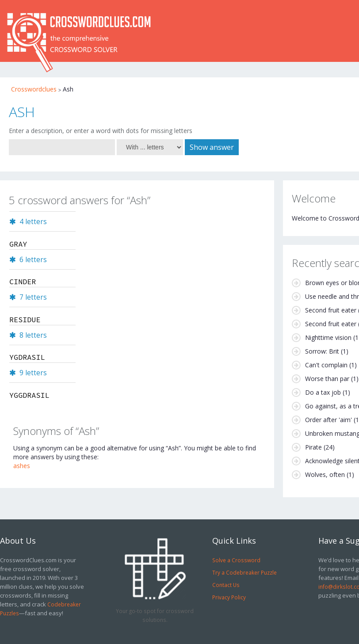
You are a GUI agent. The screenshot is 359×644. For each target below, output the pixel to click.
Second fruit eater (331, 310)
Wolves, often (325, 474)
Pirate (313, 447)
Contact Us (226, 585)
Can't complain (326, 365)
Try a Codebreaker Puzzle (244, 572)
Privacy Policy (229, 597)
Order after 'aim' (328, 420)
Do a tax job (323, 392)
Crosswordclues (34, 89)
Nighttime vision (328, 337)
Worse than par (327, 379)
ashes (22, 466)
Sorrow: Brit (322, 351)
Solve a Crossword (236, 560)
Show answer (212, 147)
